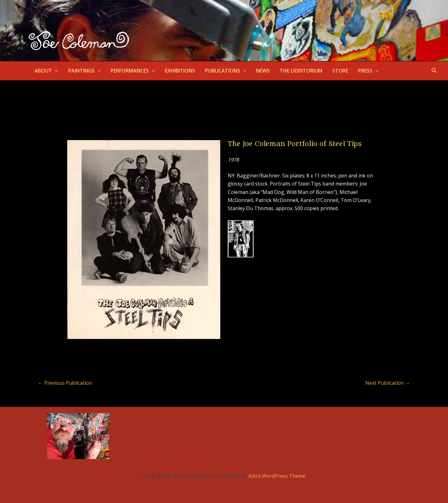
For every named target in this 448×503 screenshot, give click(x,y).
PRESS (368, 71)
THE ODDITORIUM (301, 71)
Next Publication (388, 383)
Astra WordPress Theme (277, 476)
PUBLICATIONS (226, 71)
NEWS (263, 71)
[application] (55, 71)
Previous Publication (65, 383)
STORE (340, 71)
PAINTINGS (84, 71)
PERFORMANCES (133, 71)
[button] (434, 71)
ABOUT (46, 71)
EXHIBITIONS (180, 71)
